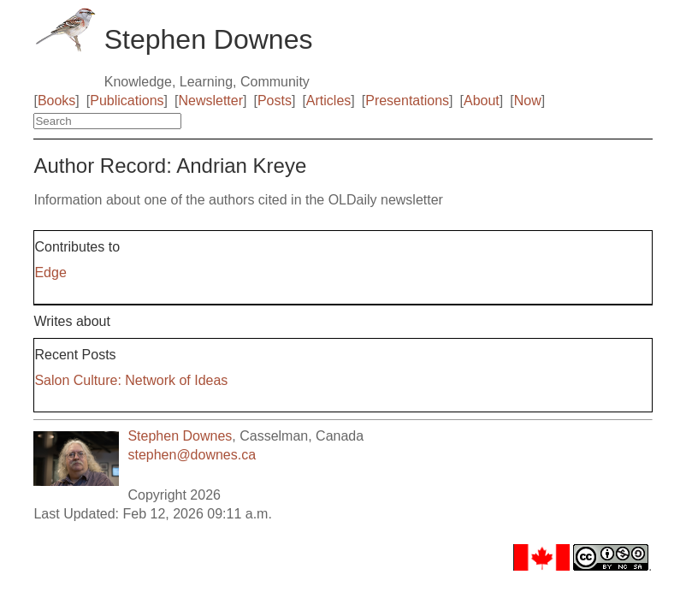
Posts (275, 101)
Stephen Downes (180, 436)
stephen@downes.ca (192, 455)
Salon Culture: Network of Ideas (131, 380)
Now (528, 101)
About (482, 101)
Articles (328, 101)
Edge (50, 272)
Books (56, 101)
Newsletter (210, 101)
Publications (127, 101)
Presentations (407, 101)
